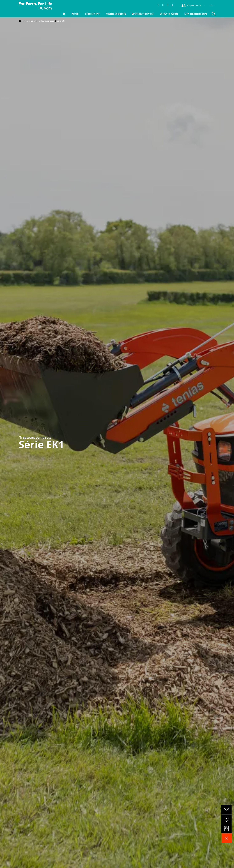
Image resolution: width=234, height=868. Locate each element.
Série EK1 (61, 21)
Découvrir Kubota (169, 14)
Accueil (75, 14)
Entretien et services (143, 14)
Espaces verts (92, 14)
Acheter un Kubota (116, 14)
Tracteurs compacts (46, 21)
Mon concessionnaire (196, 14)
